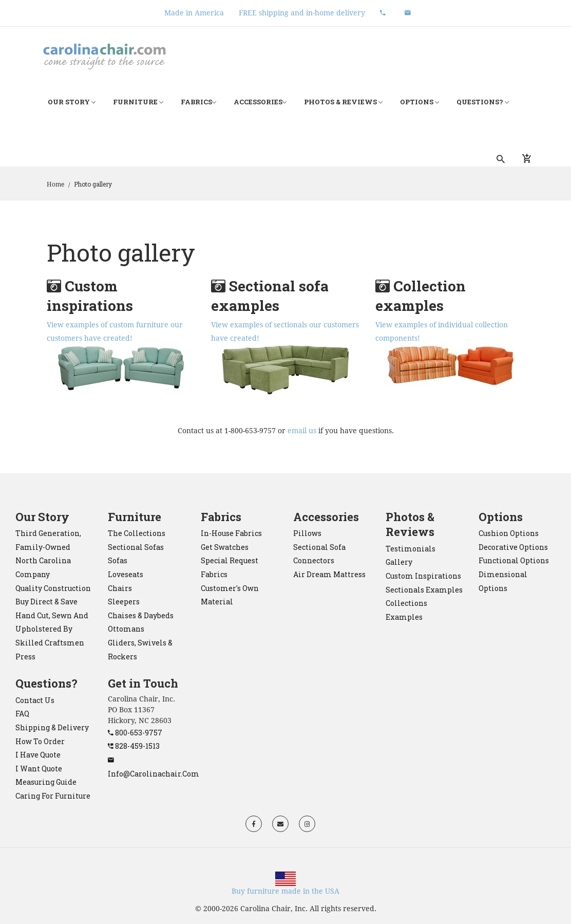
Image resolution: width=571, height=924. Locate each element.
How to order (40, 741)
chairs (120, 588)
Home (55, 184)
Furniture (138, 102)
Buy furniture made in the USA (285, 891)
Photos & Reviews (343, 102)
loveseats (126, 574)
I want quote (39, 769)
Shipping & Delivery (52, 727)
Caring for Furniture (53, 796)
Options (420, 102)
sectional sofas (136, 547)
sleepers (124, 602)
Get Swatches (225, 547)
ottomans (126, 629)
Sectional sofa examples (270, 296)
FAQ (22, 714)
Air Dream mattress (329, 574)
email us (302, 431)
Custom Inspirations (423, 576)
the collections (137, 533)
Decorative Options (513, 547)
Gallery (399, 562)
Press (25, 657)
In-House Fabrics (231, 533)
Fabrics (198, 102)
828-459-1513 (134, 746)
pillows (307, 533)
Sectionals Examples (424, 590)
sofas (118, 560)
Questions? (483, 102)
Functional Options (514, 560)
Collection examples (421, 296)
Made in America (194, 13)
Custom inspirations (90, 296)
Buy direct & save (46, 602)
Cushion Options (509, 533)
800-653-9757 (135, 733)
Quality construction (53, 588)
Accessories (260, 102)
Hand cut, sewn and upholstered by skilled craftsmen (52, 629)
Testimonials (411, 549)
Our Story (72, 102)
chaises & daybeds (141, 615)
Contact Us (35, 700)
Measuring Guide (46, 782)
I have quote (38, 755)
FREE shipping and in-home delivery (302, 13)
